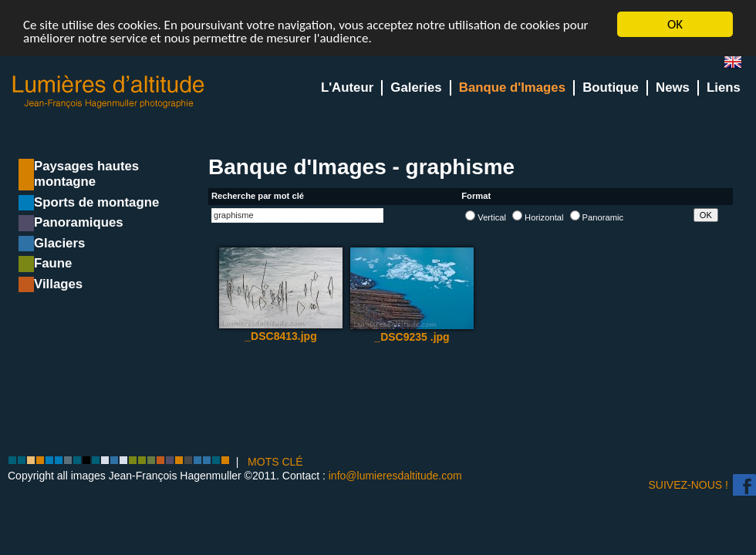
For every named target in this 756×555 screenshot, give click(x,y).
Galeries (416, 87)
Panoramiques (79, 222)
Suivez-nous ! (688, 485)
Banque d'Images (512, 87)
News (673, 87)
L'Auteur (347, 87)
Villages (58, 284)
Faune (53, 263)
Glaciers (59, 243)
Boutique (611, 87)
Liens (724, 87)
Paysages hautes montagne (86, 174)
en (739, 65)
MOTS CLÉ (275, 462)
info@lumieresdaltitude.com (395, 476)
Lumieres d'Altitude (109, 92)
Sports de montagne (96, 202)
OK (675, 24)
